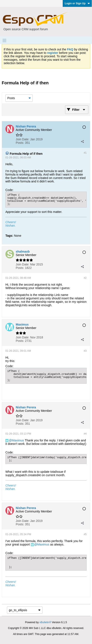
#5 (85, 534)
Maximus (18, 440)
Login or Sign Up (77, 3)
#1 (85, 153)
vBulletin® (45, 622)
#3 (85, 351)
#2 (85, 278)
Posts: (20, 143)
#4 (85, 434)
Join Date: (23, 139)
